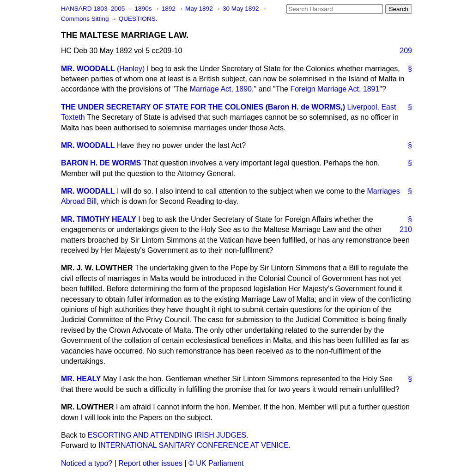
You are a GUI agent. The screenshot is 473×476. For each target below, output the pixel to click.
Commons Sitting (86, 19)
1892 (170, 9)
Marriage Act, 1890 (221, 89)
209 (406, 51)
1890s (144, 9)
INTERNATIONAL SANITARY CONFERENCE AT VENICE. (194, 445)
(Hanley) (131, 69)
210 (406, 229)
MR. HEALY (81, 379)
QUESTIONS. (138, 19)
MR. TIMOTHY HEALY (99, 219)
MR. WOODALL (88, 69)
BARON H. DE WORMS (101, 163)
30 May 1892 (242, 9)
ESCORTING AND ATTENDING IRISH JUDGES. (168, 435)
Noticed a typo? (87, 463)
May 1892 (200, 9)
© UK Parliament (216, 463)
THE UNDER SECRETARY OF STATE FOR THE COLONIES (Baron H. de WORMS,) (203, 107)
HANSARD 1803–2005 (93, 9)
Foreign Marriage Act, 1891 (335, 89)
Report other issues (150, 463)
